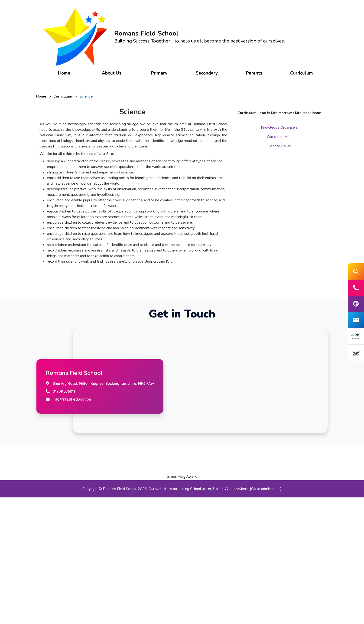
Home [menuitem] (66, 72)
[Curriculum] (63, 96)
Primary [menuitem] (159, 72)
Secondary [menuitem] (206, 72)
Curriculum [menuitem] (300, 72)
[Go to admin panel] (266, 615)
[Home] (41, 96)
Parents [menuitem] (253, 72)
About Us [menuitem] (112, 72)
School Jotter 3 (202, 615)
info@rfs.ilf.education (72, 526)
